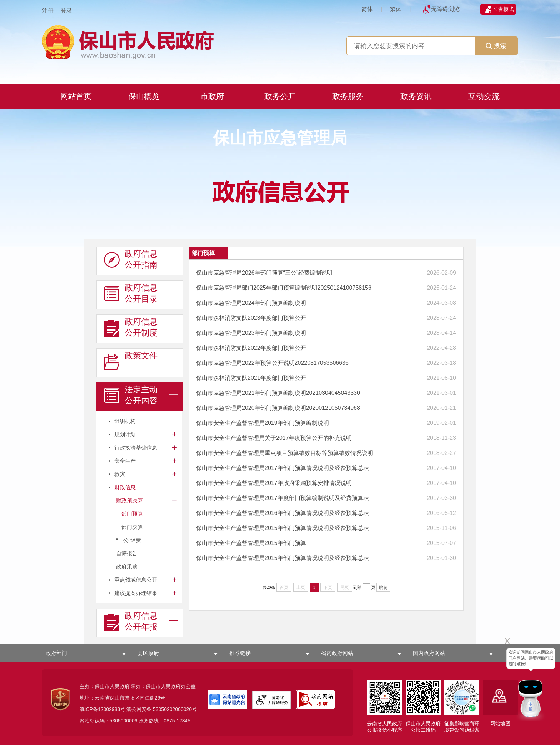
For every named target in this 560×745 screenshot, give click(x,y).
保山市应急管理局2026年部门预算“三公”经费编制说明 (264, 273)
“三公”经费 (129, 540)
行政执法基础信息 (136, 448)
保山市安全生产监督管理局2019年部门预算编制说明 (262, 423)
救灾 (120, 474)
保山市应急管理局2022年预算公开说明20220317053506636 (272, 363)
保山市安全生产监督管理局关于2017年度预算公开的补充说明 (274, 438)
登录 (66, 11)
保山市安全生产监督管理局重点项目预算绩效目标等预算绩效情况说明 (285, 453)
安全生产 (125, 461)
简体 (367, 9)
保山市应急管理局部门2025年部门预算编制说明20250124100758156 (284, 288)
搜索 (496, 46)
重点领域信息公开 (136, 580)
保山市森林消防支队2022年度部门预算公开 (251, 348)
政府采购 (127, 567)
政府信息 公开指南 (131, 259)
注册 (48, 11)
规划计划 (125, 434)
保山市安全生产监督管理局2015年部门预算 (251, 543)
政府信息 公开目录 (131, 293)
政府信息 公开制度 (131, 327)
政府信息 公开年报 (131, 621)
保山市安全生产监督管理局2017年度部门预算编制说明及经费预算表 (282, 498)
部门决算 (132, 527)
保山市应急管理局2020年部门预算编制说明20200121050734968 (278, 408)
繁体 (396, 9)
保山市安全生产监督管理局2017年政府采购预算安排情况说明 (274, 483)
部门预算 (132, 514)
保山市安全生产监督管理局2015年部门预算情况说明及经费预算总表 (282, 528)
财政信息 (125, 487)
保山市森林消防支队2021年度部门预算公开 (251, 378)
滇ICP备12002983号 (102, 709)
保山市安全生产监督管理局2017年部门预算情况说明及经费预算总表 (282, 468)
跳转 (383, 587)
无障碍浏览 (445, 9)
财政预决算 (129, 500)
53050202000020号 (175, 709)
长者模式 (503, 9)
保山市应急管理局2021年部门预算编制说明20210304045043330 (278, 393)
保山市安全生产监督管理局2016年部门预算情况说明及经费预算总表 (282, 513)
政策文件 (131, 361)
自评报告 (127, 553)
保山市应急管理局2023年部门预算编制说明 (251, 333)
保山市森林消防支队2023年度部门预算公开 (251, 318)
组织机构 (125, 421)
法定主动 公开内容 (131, 395)
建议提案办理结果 (136, 593)
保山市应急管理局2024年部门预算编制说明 (251, 303)
